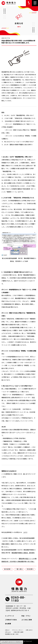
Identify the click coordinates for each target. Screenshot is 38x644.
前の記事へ (8, 569)
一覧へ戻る (19, 569)
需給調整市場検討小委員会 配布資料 (23, 553)
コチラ (25, 532)
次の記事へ (30, 569)
